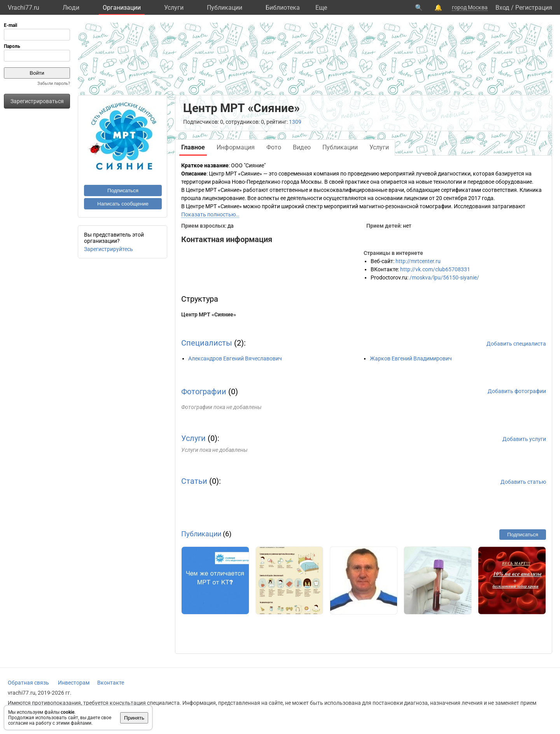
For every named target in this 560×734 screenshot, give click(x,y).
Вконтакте (111, 683)
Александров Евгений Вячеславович (235, 358)
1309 (295, 122)
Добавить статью (523, 482)
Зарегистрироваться (37, 101)
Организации (122, 8)
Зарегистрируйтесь (108, 249)
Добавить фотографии (517, 391)
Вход (502, 8)
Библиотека (283, 8)
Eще (321, 8)
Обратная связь (28, 683)
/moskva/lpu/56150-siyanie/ (444, 277)
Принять (134, 718)
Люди (71, 8)
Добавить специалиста (516, 344)
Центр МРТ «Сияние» (209, 314)
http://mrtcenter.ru (418, 261)
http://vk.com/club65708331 (435, 269)
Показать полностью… (210, 214)
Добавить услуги (524, 439)
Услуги (174, 8)
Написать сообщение (123, 204)
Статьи (194, 481)
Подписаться (123, 191)
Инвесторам (74, 683)
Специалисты (207, 343)
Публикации (225, 8)
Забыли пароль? (54, 83)
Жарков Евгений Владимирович (411, 358)
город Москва (470, 7)
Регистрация (534, 8)
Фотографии (204, 392)
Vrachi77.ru (24, 8)
